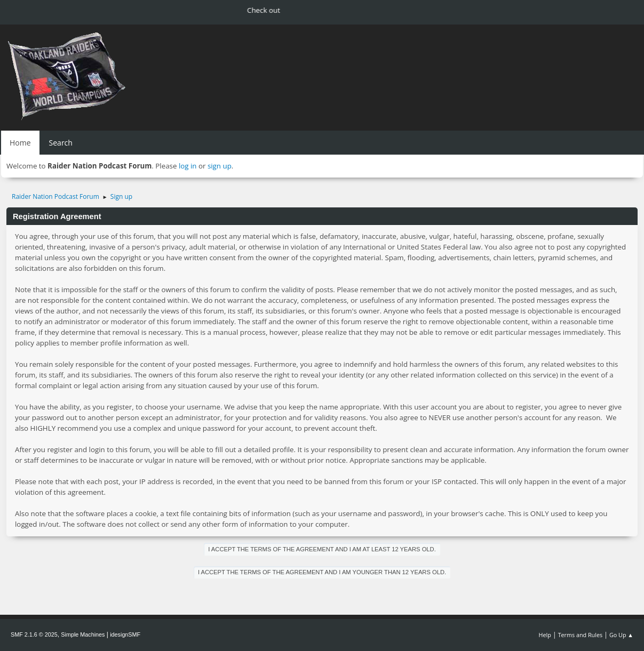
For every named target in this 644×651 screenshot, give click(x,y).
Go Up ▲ (621, 635)
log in (188, 166)
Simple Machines (83, 634)
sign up (220, 166)
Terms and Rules (581, 635)
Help (544, 635)
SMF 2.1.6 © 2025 (34, 634)
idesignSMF (125, 634)
